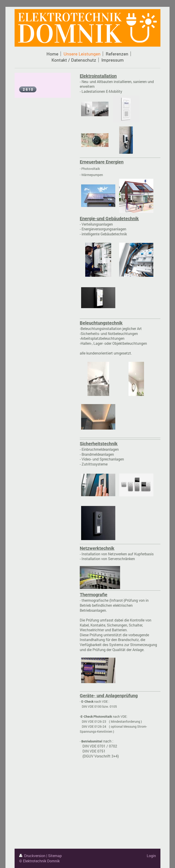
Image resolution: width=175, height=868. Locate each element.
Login (151, 856)
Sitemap (55, 856)
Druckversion (33, 856)
